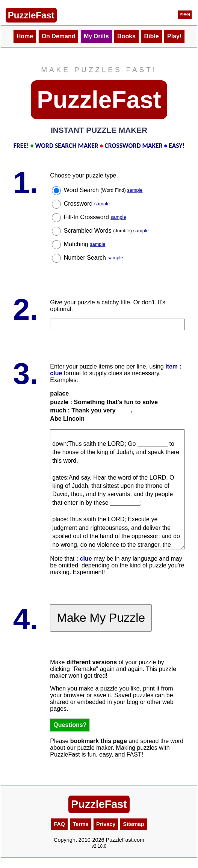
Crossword (87, 204)
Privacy (106, 824)
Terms (80, 824)
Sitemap (134, 824)
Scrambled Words (106, 231)
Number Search (94, 258)
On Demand (59, 36)
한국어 (185, 15)
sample (135, 190)
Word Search (103, 190)
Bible (151, 36)
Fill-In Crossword (95, 217)
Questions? (70, 725)
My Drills (96, 36)
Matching (85, 244)
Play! (174, 36)
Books (126, 36)
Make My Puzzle (101, 618)
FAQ (59, 824)
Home (25, 36)
